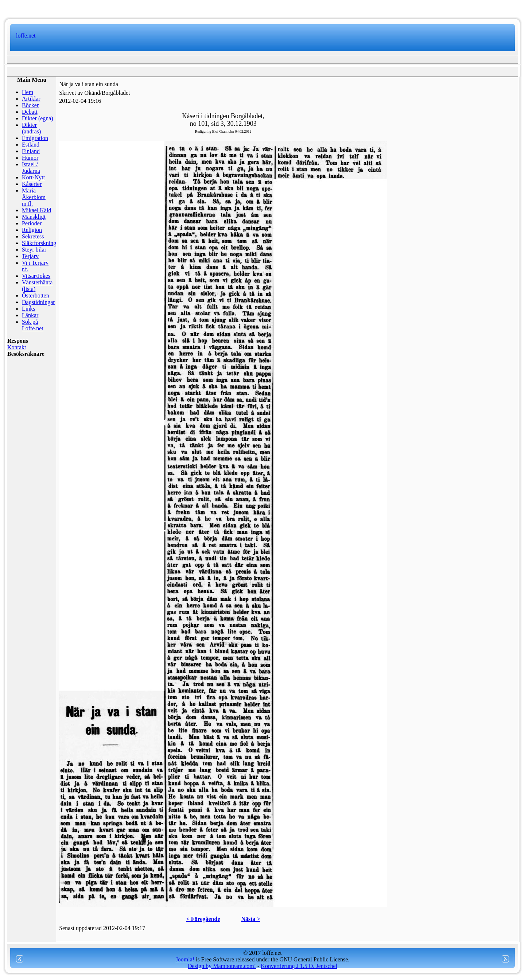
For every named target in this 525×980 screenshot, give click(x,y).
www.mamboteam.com (262, 7)
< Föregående (203, 919)
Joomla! (185, 959)
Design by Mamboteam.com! (222, 966)
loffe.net (26, 36)
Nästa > (251, 919)
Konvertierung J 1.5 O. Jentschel (299, 966)
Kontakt (17, 347)
